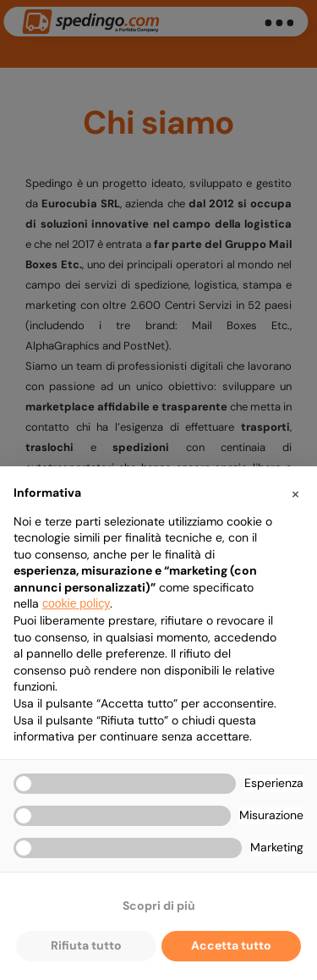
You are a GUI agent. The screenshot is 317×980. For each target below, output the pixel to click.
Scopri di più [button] (159, 906)
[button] (295, 493)
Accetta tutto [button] (231, 945)
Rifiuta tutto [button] (86, 945)
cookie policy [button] (76, 603)
